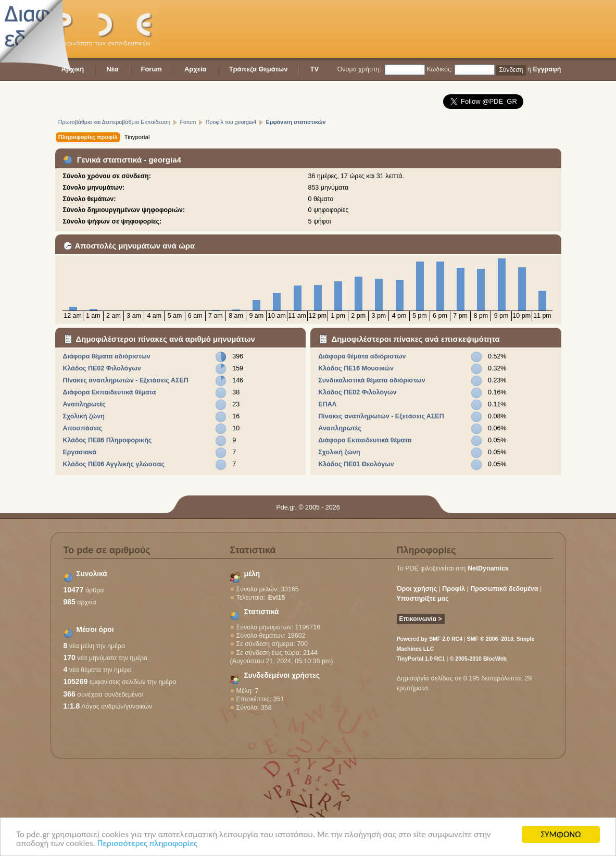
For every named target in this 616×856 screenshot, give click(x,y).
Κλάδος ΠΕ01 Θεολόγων (356, 464)
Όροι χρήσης (417, 589)
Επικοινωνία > (421, 619)
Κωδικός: (439, 69)
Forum (151, 69)
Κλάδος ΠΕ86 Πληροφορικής (107, 440)
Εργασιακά (79, 452)
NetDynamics (488, 568)
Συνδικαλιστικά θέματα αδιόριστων (372, 380)
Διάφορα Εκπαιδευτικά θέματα (109, 392)
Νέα (112, 69)
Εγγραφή (547, 69)
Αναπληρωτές (84, 404)
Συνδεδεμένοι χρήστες (282, 675)
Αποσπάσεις (82, 428)
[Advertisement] (372, 29)
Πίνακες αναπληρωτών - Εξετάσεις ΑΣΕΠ (125, 380)
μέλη (252, 574)
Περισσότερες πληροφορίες (147, 844)
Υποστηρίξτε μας (423, 599)
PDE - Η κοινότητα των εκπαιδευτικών (107, 29)
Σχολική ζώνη (83, 416)
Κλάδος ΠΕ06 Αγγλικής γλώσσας (114, 464)
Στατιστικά (262, 612)
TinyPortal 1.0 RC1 (421, 659)
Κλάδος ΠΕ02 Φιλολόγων (102, 368)
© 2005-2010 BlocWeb (478, 659)
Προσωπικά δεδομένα (504, 589)
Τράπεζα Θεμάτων (259, 69)
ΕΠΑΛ (327, 404)
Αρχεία (196, 69)
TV (314, 69)
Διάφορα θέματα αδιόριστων (106, 356)
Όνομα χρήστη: (359, 69)
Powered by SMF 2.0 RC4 (430, 639)
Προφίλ (454, 589)
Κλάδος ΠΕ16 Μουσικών (356, 368)
